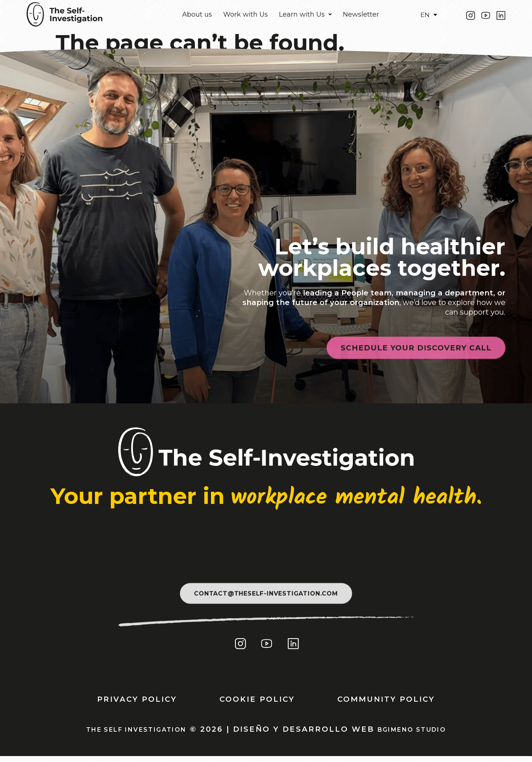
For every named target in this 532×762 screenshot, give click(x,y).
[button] (305, 17)
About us (197, 17)
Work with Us (245, 17)
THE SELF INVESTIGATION (127, 735)
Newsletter (361, 17)
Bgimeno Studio (425, 735)
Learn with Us (305, 17)
